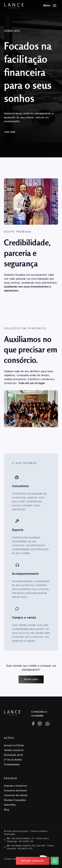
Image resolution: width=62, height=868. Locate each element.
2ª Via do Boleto (13, 760)
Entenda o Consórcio (15, 786)
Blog (6, 809)
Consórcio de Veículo (16, 795)
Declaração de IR (13, 755)
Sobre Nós (10, 805)
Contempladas (12, 764)
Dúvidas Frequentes (15, 800)
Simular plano (31, 679)
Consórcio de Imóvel (15, 790)
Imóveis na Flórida (14, 745)
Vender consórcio (14, 750)
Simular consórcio (33, 861)
